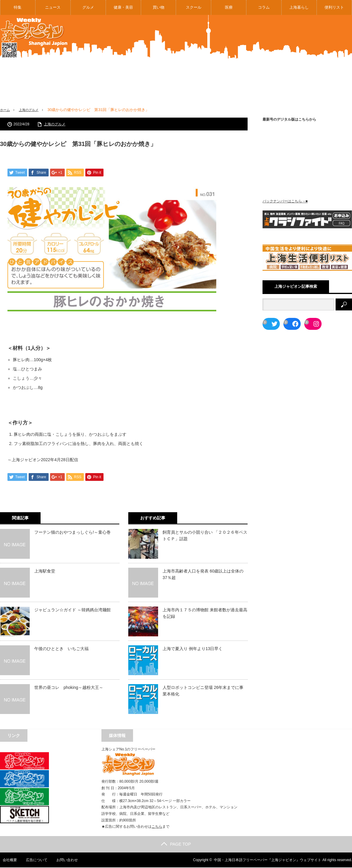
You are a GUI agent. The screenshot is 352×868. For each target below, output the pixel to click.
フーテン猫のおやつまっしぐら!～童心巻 (72, 533)
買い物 (159, 7)
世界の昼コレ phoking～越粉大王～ (69, 688)
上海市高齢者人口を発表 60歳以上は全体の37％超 (203, 575)
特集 (18, 7)
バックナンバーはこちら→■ (285, 201)
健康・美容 (123, 7)
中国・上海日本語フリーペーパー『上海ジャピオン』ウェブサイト (268, 861)
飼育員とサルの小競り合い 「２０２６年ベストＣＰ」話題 (205, 536)
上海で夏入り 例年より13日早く (193, 649)
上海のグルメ (32, 110)
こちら (157, 827)
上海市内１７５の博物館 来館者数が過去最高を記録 (205, 614)
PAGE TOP (176, 845)
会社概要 (7, 861)
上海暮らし (299, 7)
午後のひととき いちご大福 (61, 649)
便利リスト (334, 7)
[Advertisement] (289, 65)
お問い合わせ (65, 861)
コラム (264, 7)
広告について (34, 861)
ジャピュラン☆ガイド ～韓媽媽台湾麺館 (72, 610)
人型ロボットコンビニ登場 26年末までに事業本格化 (203, 691)
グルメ (88, 7)
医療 (229, 7)
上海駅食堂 (45, 572)
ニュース (53, 7)
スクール (194, 7)
